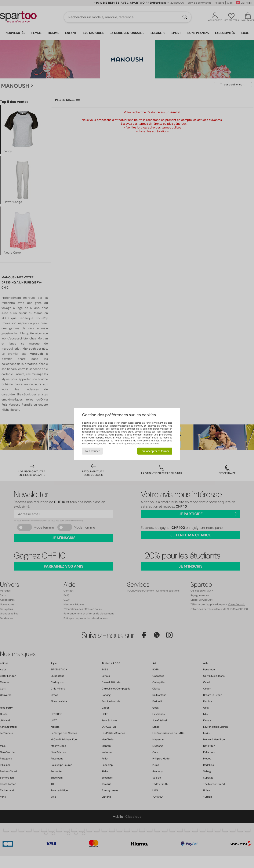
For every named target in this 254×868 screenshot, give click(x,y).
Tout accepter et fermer (155, 451)
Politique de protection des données (139, 444)
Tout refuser (92, 451)
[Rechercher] (185, 17)
